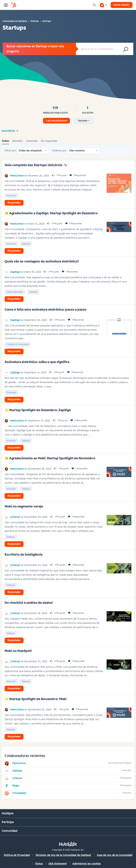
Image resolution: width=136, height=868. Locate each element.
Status (39, 864)
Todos (5, 141)
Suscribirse (8, 131)
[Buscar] (105, 49)
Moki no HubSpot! (18, 651)
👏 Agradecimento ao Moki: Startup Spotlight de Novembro (50, 458)
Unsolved (32, 141)
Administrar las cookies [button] (87, 864)
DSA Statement (58, 864)
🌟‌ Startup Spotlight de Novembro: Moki (36, 699)
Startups (26, 244)
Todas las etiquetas (30, 151)
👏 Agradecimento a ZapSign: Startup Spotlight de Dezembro (51, 213)
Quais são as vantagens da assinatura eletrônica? (42, 261)
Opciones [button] (83, 121)
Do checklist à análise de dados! (29, 603)
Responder (14, 203)
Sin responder (49, 141)
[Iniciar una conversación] (103, 5)
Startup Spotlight (15, 292)
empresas (11, 393)
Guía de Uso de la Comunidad (115, 855)
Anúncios (11, 196)
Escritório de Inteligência (24, 555)
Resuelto (18, 141)
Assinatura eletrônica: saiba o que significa (37, 362)
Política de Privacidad (17, 855)
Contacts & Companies (18, 344)
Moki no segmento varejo (24, 506)
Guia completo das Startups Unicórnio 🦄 (36, 165)
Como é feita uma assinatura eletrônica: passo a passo (46, 310)
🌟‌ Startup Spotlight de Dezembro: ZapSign (38, 410)
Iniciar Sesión (122, 5)
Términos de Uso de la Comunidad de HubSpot (63, 855)
